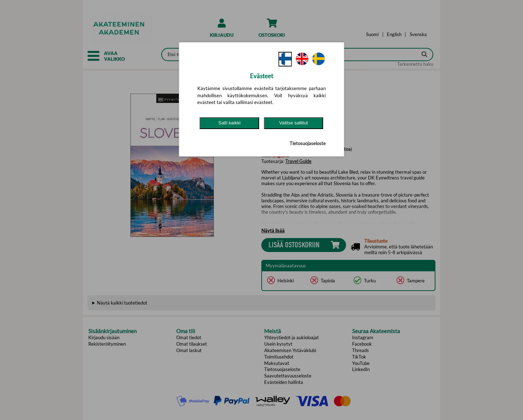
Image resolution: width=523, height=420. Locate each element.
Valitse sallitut (294, 123)
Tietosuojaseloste (308, 143)
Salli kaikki (230, 123)
